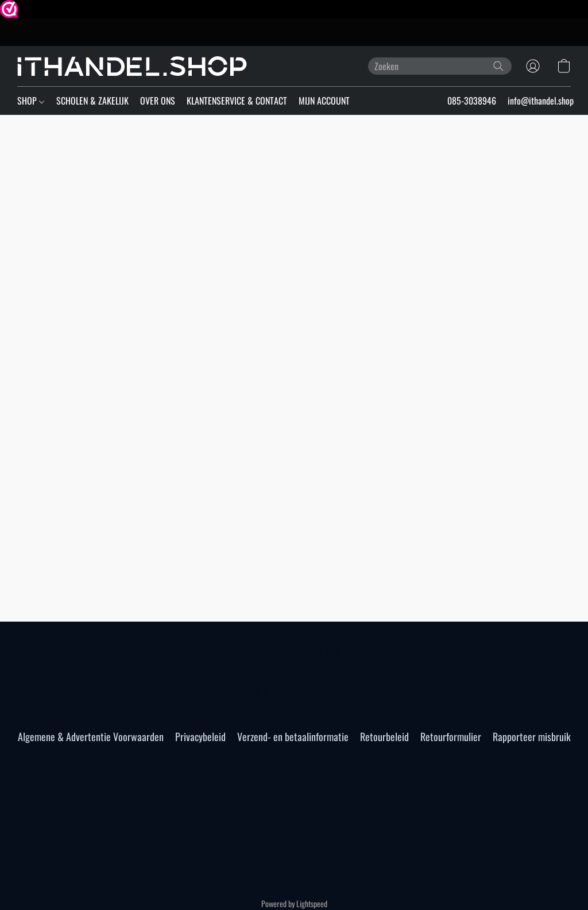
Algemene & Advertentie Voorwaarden (91, 737)
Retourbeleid (384, 737)
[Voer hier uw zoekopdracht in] (440, 66)
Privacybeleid (200, 737)
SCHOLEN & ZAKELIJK (92, 101)
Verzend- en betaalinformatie (293, 737)
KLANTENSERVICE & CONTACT (237, 101)
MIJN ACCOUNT (324, 101)
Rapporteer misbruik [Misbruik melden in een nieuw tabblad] (532, 737)
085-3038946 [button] (472, 101)
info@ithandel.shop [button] (541, 101)
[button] (132, 66)
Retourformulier (451, 737)
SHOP (31, 101)
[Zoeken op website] (498, 66)
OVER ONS (158, 101)
